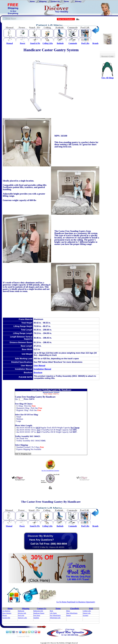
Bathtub (60, 43)
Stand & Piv (35, 43)
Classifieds (75, 609)
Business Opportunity (87, 602)
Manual (9, 43)
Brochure (38, 373)
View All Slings (108, 78)
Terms (58, 609)
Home (10, 609)
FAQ (91, 609)
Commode (73, 43)
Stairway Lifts (22, 618)
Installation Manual (42, 369)
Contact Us (42, 609)
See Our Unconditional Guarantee (50, 471)
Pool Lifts (85, 43)
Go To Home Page (63, 602)
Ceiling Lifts (48, 43)
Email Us (74, 602)
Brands (95, 43)
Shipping (26, 609)
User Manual (40, 366)
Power (23, 43)
